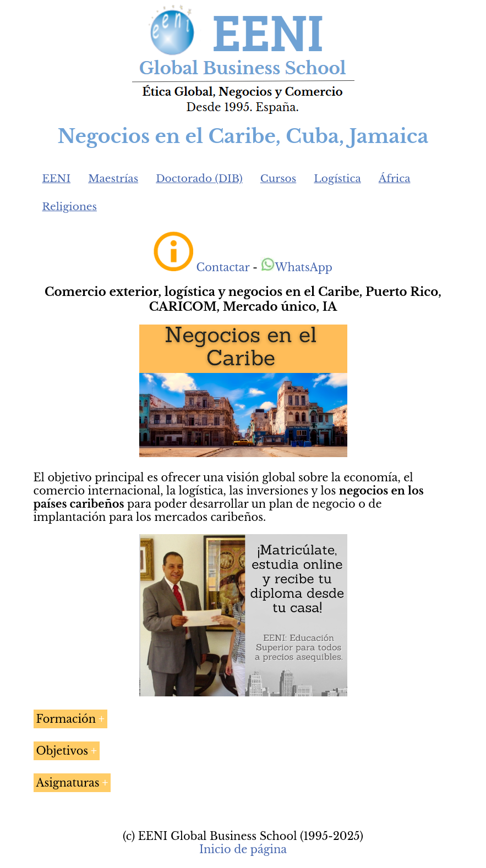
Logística (337, 178)
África (395, 178)
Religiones (70, 207)
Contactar (223, 267)
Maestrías (113, 178)
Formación (66, 719)
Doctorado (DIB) (199, 178)
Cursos (279, 178)
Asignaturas (68, 783)
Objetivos (62, 751)
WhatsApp (296, 267)
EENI (57, 178)
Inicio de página (243, 849)
